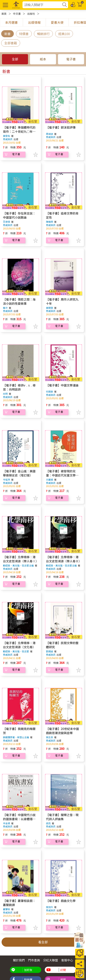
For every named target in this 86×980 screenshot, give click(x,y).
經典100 (64, 34)
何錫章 (50, 391)
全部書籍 (11, 43)
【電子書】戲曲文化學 (61, 901)
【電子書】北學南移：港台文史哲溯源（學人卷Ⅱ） (64, 559)
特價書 (24, 34)
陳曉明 (50, 222)
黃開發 (50, 308)
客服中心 (67, 960)
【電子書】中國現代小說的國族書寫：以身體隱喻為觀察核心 (19, 819)
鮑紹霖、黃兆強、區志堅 (16, 651)
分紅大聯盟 (51, 960)
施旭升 (50, 907)
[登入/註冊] (73, 4)
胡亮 (48, 823)
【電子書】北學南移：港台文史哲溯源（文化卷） (19, 645)
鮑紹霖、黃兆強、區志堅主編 (18, 565)
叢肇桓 (7, 909)
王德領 (7, 222)
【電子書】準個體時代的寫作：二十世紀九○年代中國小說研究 (19, 131)
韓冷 (5, 308)
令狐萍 (7, 480)
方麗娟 (50, 480)
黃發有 (7, 136)
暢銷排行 (43, 34)
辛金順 (7, 823)
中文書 (17, 14)
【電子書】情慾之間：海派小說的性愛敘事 (19, 301)
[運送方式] (80, 974)
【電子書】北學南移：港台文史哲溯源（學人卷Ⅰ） (21, 559)
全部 (15, 59)
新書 (7, 34)
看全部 (43, 942)
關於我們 (19, 960)
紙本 (43, 59)
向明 (5, 394)
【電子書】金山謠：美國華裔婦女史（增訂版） (19, 473)
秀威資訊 (8, 139)
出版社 (31, 14)
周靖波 (50, 134)
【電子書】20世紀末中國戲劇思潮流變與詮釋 (62, 731)
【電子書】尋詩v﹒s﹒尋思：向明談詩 (19, 387)
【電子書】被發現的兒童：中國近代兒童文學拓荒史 (62, 475)
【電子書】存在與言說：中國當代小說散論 (19, 215)
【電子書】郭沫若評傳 (61, 127)
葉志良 (50, 737)
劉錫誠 (50, 651)
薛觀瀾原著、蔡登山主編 (16, 737)
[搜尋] (64, 5)
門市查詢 (34, 960)
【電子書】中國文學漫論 (62, 385)
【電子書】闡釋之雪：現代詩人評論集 (62, 817)
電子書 (71, 59)
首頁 (4, 14)
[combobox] (42, 5)
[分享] (80, 964)
